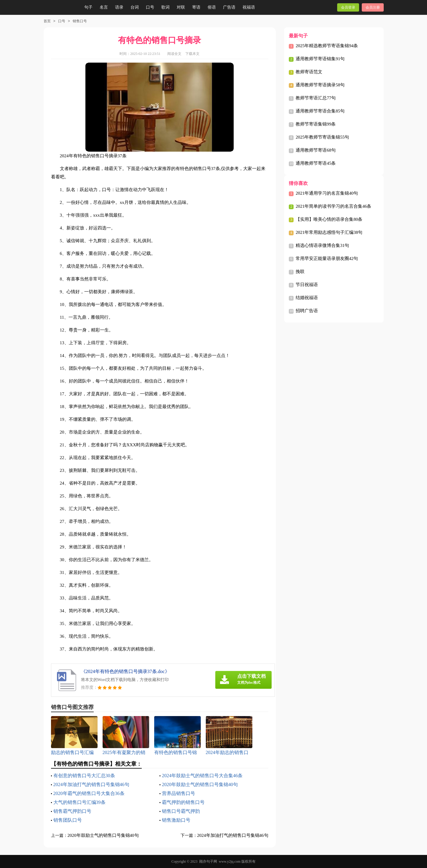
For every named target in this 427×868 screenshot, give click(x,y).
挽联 (300, 272)
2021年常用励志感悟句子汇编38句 (329, 232)
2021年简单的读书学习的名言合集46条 (333, 206)
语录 (119, 7)
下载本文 (192, 54)
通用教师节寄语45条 (316, 163)
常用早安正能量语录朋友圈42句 (327, 258)
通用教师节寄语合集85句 (320, 111)
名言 (104, 7)
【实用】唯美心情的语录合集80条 (329, 219)
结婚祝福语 (307, 298)
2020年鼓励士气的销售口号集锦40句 (200, 784)
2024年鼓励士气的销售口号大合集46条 (202, 776)
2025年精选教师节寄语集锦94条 (327, 46)
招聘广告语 (307, 311)
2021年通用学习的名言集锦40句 (327, 193)
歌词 (165, 7)
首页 (47, 21)
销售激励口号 (176, 820)
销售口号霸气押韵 (181, 811)
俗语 (212, 7)
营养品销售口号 (179, 793)
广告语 (229, 7)
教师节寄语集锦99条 (316, 124)
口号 (150, 7)
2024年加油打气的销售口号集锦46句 (91, 784)
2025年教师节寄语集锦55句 (322, 137)
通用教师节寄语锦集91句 (320, 59)
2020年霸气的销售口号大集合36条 (89, 793)
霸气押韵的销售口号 (183, 802)
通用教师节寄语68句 (316, 150)
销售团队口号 (68, 820)
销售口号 (80, 21)
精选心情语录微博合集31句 (322, 245)
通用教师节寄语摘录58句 (320, 85)
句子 (88, 7)
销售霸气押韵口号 (72, 811)
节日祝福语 (307, 285)
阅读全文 (174, 54)
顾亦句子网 (208, 861)
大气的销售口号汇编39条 (79, 802)
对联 (181, 7)
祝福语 (249, 7)
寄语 (196, 7)
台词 (135, 7)
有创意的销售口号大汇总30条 (84, 776)
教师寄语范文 (309, 72)
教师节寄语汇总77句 (316, 98)
